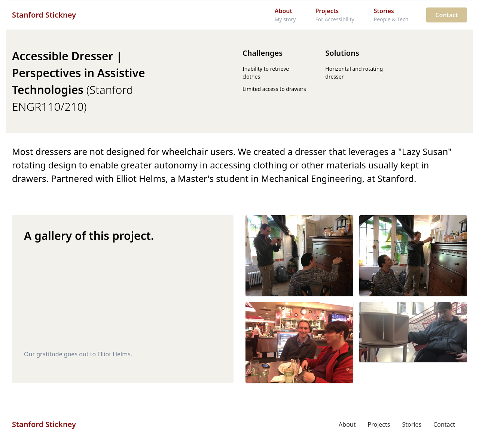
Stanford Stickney (44, 15)
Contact (447, 15)
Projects (379, 424)
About (347, 424)
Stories (412, 424)
